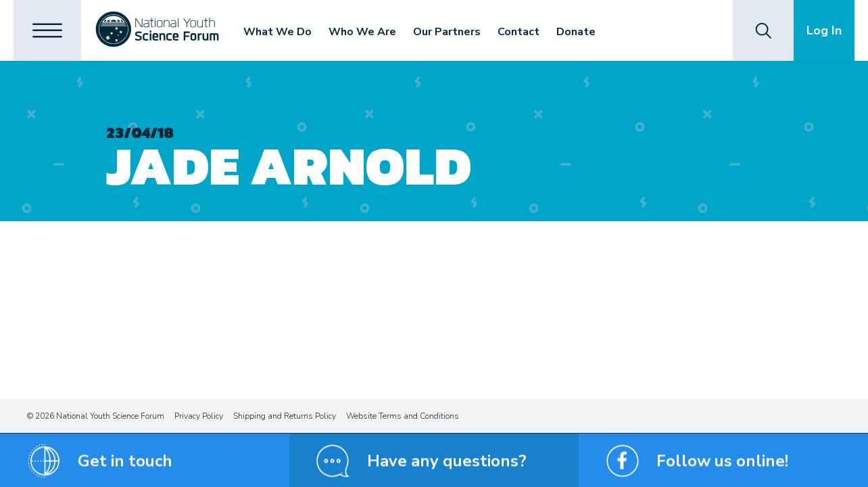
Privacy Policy (199, 416)
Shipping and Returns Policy (285, 416)
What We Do (278, 32)
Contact (519, 32)
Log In (824, 30)
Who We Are (362, 32)
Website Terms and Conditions (403, 416)
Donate (576, 32)
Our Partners (447, 32)
